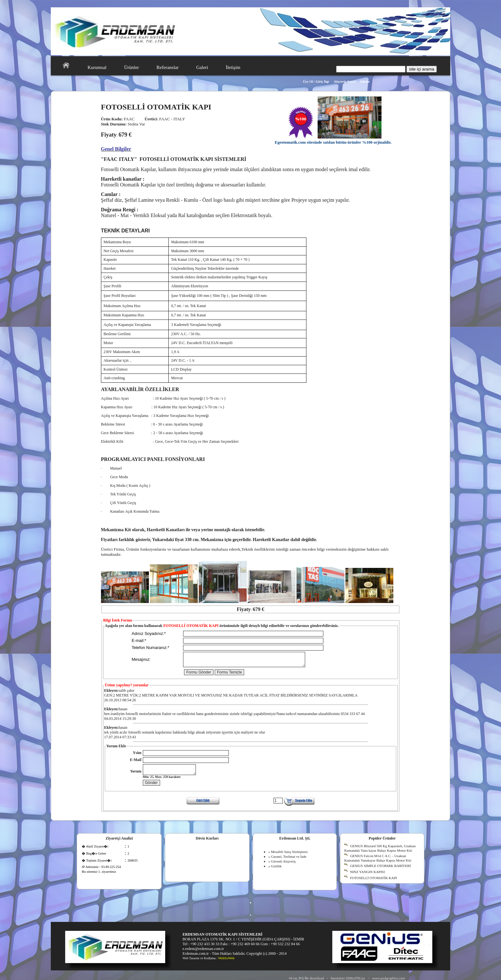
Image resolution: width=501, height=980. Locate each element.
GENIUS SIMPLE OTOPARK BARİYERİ (380, 871)
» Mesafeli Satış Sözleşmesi (288, 856)
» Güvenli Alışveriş (282, 866)
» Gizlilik (275, 871)
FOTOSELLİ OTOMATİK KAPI (373, 883)
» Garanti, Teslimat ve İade (287, 861)
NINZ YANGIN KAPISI (367, 877)
